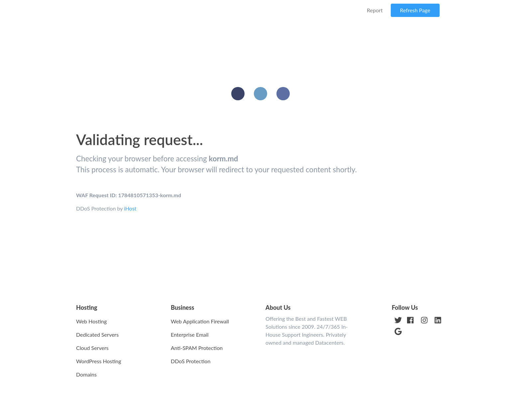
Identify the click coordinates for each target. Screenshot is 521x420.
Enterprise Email (190, 335)
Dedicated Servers (97, 335)
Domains (86, 374)
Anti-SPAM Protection (197, 348)
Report (375, 10)
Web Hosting (91, 321)
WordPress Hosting (99, 361)
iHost (130, 208)
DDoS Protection (191, 361)
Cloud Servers (92, 348)
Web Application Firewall (200, 321)
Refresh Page (415, 10)
